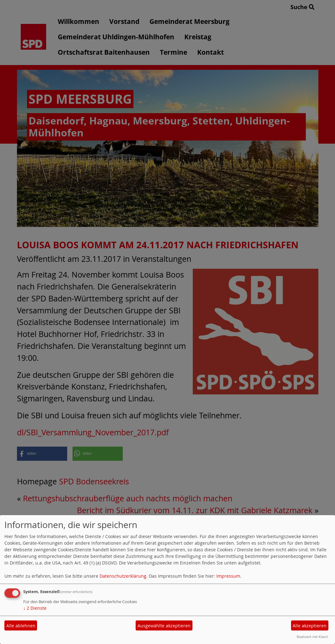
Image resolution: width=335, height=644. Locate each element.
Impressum (228, 576)
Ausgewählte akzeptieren (164, 626)
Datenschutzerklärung (123, 576)
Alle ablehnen (21, 626)
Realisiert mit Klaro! (312, 637)
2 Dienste (35, 608)
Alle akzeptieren (310, 626)
